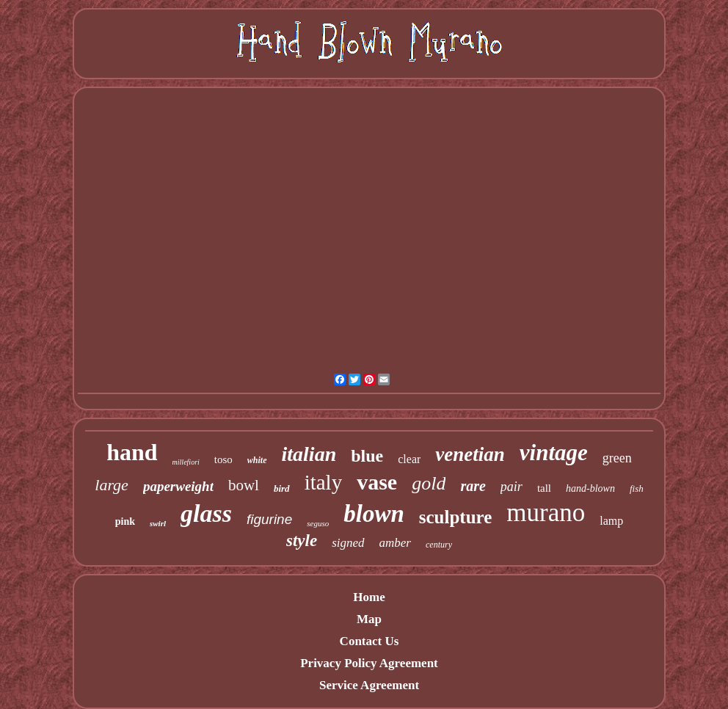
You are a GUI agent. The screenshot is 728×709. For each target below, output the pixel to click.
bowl (244, 485)
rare (473, 486)
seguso (318, 523)
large (112, 485)
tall (544, 488)
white (257, 460)
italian (309, 454)
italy (324, 482)
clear (409, 459)
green (617, 458)
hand (132, 452)
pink (125, 521)
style (302, 541)
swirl (158, 523)
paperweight (178, 486)
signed (348, 543)
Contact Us (370, 641)
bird (282, 488)
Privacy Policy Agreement (369, 663)
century (439, 545)
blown (374, 514)
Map (369, 619)
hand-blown (590, 488)
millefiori (186, 462)
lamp (611, 521)
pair (512, 487)
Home (369, 597)
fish (637, 488)
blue (367, 456)
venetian (470, 454)
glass (206, 513)
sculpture (456, 517)
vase (377, 482)
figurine (269, 519)
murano (546, 513)
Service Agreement (369, 685)
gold (429, 483)
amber (395, 543)
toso (223, 459)
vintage (554, 452)
